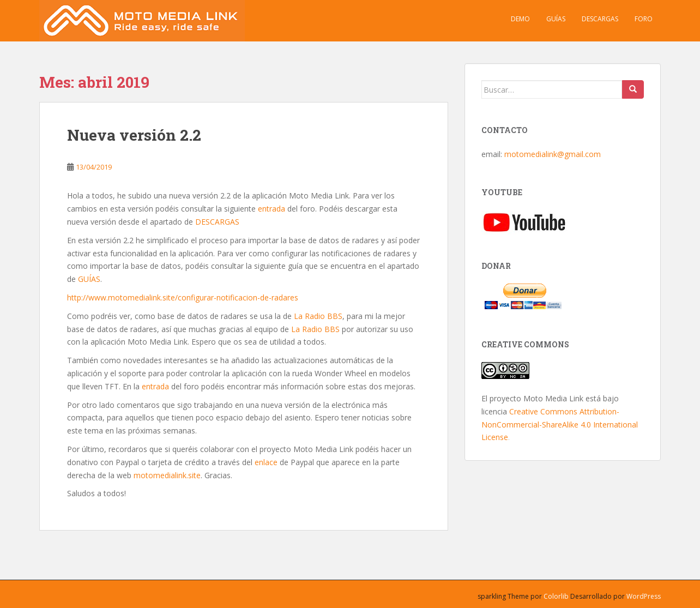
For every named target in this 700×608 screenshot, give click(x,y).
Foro (644, 19)
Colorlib (556, 596)
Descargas (600, 19)
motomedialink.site (167, 475)
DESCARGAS (217, 222)
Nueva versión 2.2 (134, 135)
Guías (556, 19)
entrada (271, 209)
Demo (520, 19)
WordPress (644, 596)
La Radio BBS (318, 316)
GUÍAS (89, 279)
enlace (266, 462)
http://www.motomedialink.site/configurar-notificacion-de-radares (183, 297)
